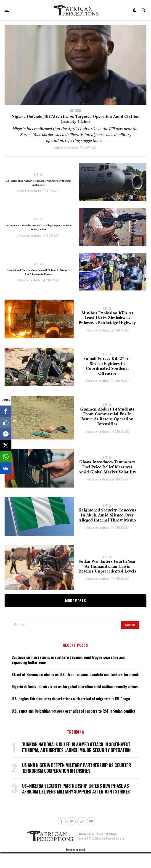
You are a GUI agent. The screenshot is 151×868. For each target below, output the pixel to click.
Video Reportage (106, 849)
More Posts (75, 616)
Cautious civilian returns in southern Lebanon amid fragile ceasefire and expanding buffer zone (68, 675)
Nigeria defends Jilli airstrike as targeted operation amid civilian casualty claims (75, 702)
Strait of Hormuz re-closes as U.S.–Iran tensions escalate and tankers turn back (75, 690)
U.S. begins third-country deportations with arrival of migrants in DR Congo (71, 714)
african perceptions (66, 163)
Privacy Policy (86, 849)
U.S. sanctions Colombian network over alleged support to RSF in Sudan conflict (74, 727)
